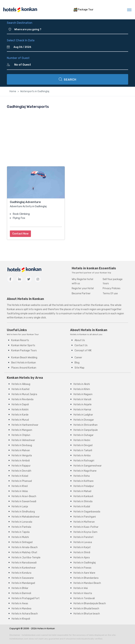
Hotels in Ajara (82, 558)
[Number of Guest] (70, 65)
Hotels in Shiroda (83, 501)
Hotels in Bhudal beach (86, 609)
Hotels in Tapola (21, 532)
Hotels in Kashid (20, 389)
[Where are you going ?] (71, 29)
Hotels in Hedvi (82, 440)
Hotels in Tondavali (84, 598)
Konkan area (102, 305)
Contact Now (20, 234)
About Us (80, 340)
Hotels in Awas (20, 603)
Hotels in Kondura (21, 573)
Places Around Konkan (24, 368)
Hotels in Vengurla (22, 456)
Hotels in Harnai (82, 410)
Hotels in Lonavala (22, 522)
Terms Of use (110, 294)
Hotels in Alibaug (21, 384)
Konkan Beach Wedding (24, 358)
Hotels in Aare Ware (84, 573)
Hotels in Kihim (82, 389)
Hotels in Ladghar (83, 415)
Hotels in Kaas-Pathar (86, 527)
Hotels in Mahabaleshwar (26, 517)
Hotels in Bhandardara (86, 578)
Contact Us (81, 345)
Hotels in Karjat (82, 547)
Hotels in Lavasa (83, 542)
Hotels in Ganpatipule (86, 430)
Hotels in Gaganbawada (87, 512)
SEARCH (67, 79)
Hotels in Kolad (20, 476)
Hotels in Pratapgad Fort (26, 598)
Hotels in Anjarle (83, 405)
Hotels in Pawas (82, 568)
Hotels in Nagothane (85, 471)
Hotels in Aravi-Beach (24, 496)
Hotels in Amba (82, 456)
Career (78, 358)
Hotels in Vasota (83, 593)
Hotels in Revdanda (22, 399)
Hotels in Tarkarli (83, 450)
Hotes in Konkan (46, 628)
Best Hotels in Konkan (24, 363)
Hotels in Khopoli (21, 619)
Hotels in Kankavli (83, 496)
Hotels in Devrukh (21, 471)
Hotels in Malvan (21, 450)
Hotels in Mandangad (23, 583)
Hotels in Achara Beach (25, 614)
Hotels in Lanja (20, 507)
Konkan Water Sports (23, 345)
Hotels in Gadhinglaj (85, 563)
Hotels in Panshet (83, 537)
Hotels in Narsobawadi (24, 563)
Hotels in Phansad (22, 481)
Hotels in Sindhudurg (23, 512)
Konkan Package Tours (24, 350)
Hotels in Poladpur (84, 486)
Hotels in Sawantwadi (24, 501)
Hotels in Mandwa (21, 609)
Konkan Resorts (20, 340)
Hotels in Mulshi (20, 537)
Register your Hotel (83, 288)
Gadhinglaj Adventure (25, 202)
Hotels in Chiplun (21, 435)
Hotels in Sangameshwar (88, 466)
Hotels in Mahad (82, 491)
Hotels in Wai (81, 588)
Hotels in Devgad (83, 445)
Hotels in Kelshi (20, 410)
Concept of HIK (83, 350)
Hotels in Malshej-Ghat (24, 552)
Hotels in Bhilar (20, 588)
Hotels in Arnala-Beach (25, 547)
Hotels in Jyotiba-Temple (26, 558)
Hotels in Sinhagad (22, 542)
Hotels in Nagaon (83, 394)
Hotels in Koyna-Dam (85, 532)
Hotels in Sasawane (23, 578)
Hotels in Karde (20, 415)
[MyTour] (20, 10)
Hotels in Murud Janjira (24, 394)
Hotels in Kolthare (83, 481)
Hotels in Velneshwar (23, 440)
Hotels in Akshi (82, 384)
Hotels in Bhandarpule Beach (90, 603)
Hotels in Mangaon (22, 430)
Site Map (79, 368)
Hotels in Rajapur (21, 466)
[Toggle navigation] (129, 10)
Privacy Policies (112, 288)
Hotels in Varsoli (82, 399)
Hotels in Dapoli (20, 405)
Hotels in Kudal (82, 507)
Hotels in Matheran (84, 522)
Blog (77, 363)
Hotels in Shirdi (82, 552)
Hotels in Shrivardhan (86, 425)
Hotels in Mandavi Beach (87, 583)
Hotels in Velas (20, 491)
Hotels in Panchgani (85, 517)
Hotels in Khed (20, 486)
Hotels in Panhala (21, 527)
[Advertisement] (67, 137)
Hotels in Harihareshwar (25, 425)
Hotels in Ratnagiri (84, 461)
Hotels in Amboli (21, 461)
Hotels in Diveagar (84, 420)
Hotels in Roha (82, 476)
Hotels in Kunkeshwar (24, 568)
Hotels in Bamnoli (21, 593)
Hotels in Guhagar (83, 435)
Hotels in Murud (20, 420)
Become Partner (81, 294)
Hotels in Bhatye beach (87, 614)
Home (13, 91)
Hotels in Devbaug (22, 445)
